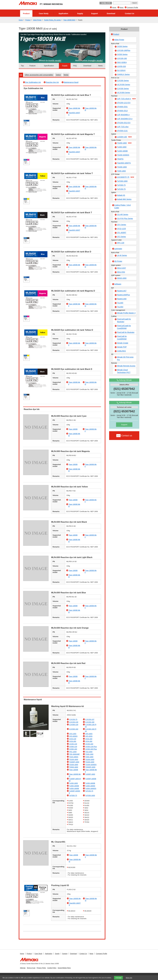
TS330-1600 (90, 762)
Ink (21, 75)
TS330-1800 (74, 765)
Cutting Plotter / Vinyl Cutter (122, 206)
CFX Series (122, 225)
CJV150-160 (90, 722)
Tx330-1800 (73, 783)
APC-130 (121, 243)
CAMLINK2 (121, 351)
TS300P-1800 (74, 762)
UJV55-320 (121, 66)
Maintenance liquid (71, 82)
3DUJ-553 (121, 272)
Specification (49, 66)
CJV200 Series (123, 81)
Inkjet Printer (37, 20)
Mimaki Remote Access (126, 366)
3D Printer (118, 261)
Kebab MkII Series (124, 199)
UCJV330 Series (124, 85)
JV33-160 (89, 739)
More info (129, 978)
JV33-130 (73, 739)
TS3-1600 (89, 752)
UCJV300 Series (124, 93)
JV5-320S (89, 736)
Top (22, 66)
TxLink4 (120, 307)
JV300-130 (73, 747)
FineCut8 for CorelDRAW (122, 338)
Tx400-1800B (74, 786)
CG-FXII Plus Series (125, 218)
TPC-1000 (73, 752)
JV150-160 (89, 744)
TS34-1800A (74, 757)
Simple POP (122, 347)
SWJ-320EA (122, 62)
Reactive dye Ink (52, 82)
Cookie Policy (52, 968)
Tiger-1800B (73, 429)
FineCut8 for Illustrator (126, 332)
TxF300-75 (73, 795)
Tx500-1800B (74, 788)
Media (66, 75)
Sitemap (23, 968)
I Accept (118, 978)
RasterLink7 (122, 291)
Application (63, 14)
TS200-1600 (90, 759)
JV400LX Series (123, 74)
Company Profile (132, 8)
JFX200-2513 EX (124, 123)
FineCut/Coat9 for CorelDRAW (124, 327)
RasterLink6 (122, 299)
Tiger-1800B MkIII (69, 20)
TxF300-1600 (90, 795)
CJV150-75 (73, 719)
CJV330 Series (123, 89)
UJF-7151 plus (123, 127)
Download (111, 14)
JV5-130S (73, 734)
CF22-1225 (121, 229)
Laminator (118, 249)
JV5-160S (89, 734)
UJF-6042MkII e (123, 115)
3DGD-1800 (122, 278)
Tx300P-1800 (90, 774)
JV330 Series (122, 54)
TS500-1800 (74, 767)
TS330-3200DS (91, 765)
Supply (80, 14)
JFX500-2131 (122, 131)
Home (114, 8)
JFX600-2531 (122, 107)
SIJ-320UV (121, 70)
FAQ (75, 66)
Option (58, 75)
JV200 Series (122, 46)
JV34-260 (89, 741)
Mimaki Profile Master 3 (126, 313)
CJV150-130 (74, 722)
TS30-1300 (89, 754)
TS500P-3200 (90, 767)
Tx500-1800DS (91, 788)
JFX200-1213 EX (124, 103)
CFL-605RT (122, 233)
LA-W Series (122, 255)
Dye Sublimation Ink (33, 82)
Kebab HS (121, 195)
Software (118, 284)
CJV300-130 (74, 725)
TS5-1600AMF (74, 754)
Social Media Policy (64, 968)
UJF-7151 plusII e (126, 99)
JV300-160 (73, 749)
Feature (32, 66)
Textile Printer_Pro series (52, 20)
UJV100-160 (122, 58)
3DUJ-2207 (122, 268)
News (122, 8)
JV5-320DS (73, 736)
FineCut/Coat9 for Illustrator (124, 320)
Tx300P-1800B (91, 779)
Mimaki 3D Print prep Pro (125, 358)
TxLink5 (120, 303)
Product (26, 14)
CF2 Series (121, 237)
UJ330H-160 (124, 137)
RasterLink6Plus (123, 295)
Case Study (44, 14)
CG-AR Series (123, 214)
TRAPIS (120, 159)
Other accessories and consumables (39, 75)
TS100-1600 (74, 759)
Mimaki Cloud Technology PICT (124, 371)
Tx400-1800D (90, 786)
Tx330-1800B (90, 783)
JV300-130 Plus (91, 747)
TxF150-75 (89, 791)
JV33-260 (73, 741)
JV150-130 (73, 744)
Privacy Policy (41, 968)
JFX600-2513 (122, 111)
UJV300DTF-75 (126, 177)
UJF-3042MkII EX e (125, 119)
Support (95, 14)
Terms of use (31, 968)
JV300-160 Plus (91, 749)
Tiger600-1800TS (124, 163)
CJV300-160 (74, 729)
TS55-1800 (89, 757)
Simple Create (123, 343)
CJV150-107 (90, 719)
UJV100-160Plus (124, 50)
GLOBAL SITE (106, 3)
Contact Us (130, 14)
